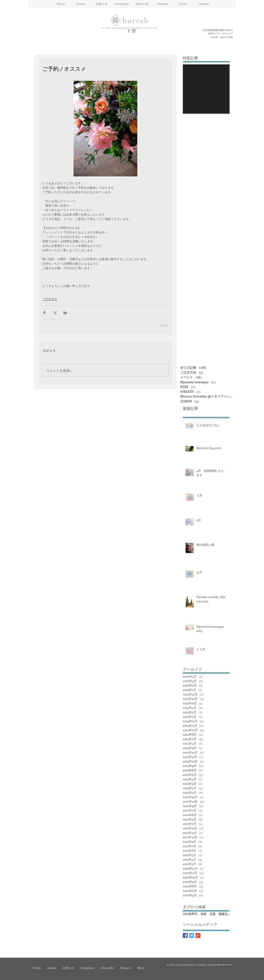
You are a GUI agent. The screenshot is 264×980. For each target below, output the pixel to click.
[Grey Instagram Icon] (134, 31)
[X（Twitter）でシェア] (55, 313)
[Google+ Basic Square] (198, 935)
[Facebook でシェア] (44, 313)
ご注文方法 (50, 299)
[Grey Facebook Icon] (129, 31)
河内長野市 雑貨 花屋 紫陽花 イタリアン (206, 914)
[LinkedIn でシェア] (65, 313)
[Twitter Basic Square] (192, 935)
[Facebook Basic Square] (185, 935)
